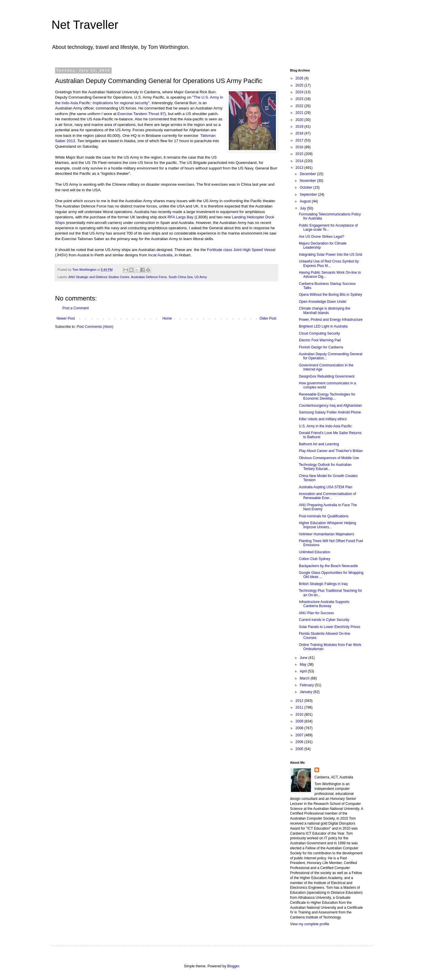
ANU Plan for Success (316, 613)
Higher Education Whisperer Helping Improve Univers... (327, 525)
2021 (300, 113)
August (306, 201)
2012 (300, 701)
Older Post (268, 318)
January (307, 692)
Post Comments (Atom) (95, 327)
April (304, 671)
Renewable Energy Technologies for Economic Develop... (327, 396)
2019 (300, 127)
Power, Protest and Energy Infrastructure (331, 320)
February (307, 685)
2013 (300, 168)
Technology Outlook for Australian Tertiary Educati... (325, 467)
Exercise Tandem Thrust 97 (141, 114)
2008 (300, 728)
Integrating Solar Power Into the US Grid (331, 255)
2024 (300, 92)
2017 (300, 140)
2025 (300, 85)
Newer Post (66, 318)
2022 (300, 106)
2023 (300, 99)
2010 (300, 715)
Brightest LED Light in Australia (323, 326)
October (307, 187)
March (305, 678)
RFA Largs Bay (180, 217)
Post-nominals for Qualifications (324, 516)
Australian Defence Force (149, 277)
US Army (201, 277)
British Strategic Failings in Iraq (323, 584)
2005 (300, 749)
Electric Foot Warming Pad (320, 340)
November (308, 181)
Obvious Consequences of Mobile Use (329, 458)
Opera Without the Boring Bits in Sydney (331, 295)
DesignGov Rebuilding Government (327, 376)
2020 (300, 120)
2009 (300, 721)
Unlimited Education (315, 552)
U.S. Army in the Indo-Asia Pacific (325, 426)
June (304, 658)
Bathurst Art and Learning (319, 444)
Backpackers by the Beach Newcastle (328, 566)
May (304, 665)
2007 (300, 735)
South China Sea (181, 277)
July (303, 208)
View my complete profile (310, 924)
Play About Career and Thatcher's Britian (331, 451)
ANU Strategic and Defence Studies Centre (99, 277)
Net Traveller (85, 25)
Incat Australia (160, 255)
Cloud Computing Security (319, 333)
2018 (300, 133)
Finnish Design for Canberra (321, 347)
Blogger (233, 966)
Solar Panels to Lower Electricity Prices (330, 627)
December (308, 174)
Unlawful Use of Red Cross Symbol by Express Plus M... (329, 263)
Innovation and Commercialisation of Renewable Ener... (327, 496)
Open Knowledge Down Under (323, 302)
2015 (300, 154)
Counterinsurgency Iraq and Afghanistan (330, 406)
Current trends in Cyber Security (324, 620)
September (309, 195)
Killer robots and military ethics (323, 419)
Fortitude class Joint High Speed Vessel (241, 250)
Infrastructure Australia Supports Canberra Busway (324, 604)
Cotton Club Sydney (315, 559)
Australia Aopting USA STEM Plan (326, 487)
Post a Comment (76, 308)
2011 (300, 707)
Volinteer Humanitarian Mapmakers (326, 534)
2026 (300, 78)
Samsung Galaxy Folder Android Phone (330, 412)
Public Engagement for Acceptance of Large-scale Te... (328, 227)
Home (167, 318)
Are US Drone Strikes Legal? (322, 237)
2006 (300, 742)
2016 (300, 147)
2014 (300, 161)
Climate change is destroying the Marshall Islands (324, 310)
